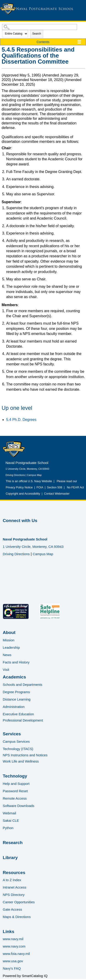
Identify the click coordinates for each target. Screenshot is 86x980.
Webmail (9, 813)
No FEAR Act (75, 487)
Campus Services (16, 741)
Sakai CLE (11, 820)
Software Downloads (19, 806)
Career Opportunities (19, 902)
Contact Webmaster (57, 494)
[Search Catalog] (40, 27)
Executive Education (18, 714)
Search (37, 34)
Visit (6, 670)
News (7, 655)
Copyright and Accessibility (23, 494)
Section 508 (55, 487)
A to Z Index (12, 880)
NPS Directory (14, 895)
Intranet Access (15, 887)
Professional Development (23, 720)
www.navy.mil (13, 939)
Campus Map (34, 475)
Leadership (11, 647)
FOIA (40, 487)
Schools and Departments (23, 685)
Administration (14, 707)
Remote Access (15, 798)
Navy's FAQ (12, 968)
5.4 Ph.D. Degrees (21, 420)
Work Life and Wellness (21, 761)
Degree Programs (16, 692)
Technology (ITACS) (18, 749)
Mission (9, 640)
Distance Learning (17, 699)
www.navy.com (14, 946)
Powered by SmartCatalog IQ (25, 976)
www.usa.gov (13, 961)
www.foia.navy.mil (16, 954)
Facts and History (16, 662)
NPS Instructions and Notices (25, 755)
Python (8, 828)
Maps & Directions (17, 917)
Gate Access (12, 909)
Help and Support (16, 784)
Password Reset (15, 791)
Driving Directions (15, 475)
